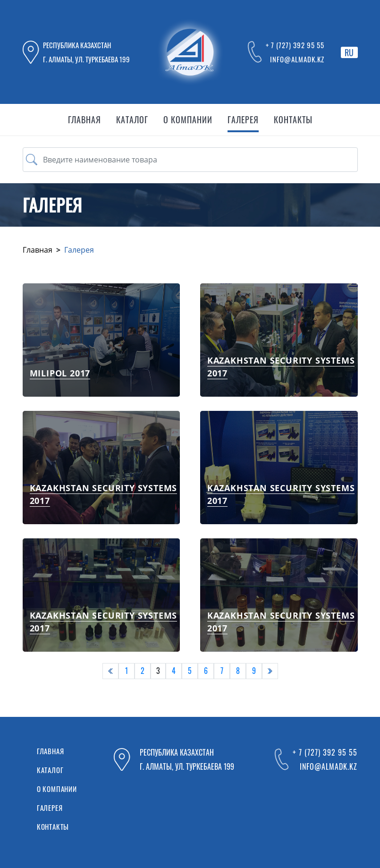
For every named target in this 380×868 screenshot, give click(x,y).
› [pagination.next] (270, 671)
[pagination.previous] (110, 671)
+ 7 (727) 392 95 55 (295, 45)
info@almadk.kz (297, 59)
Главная (38, 250)
